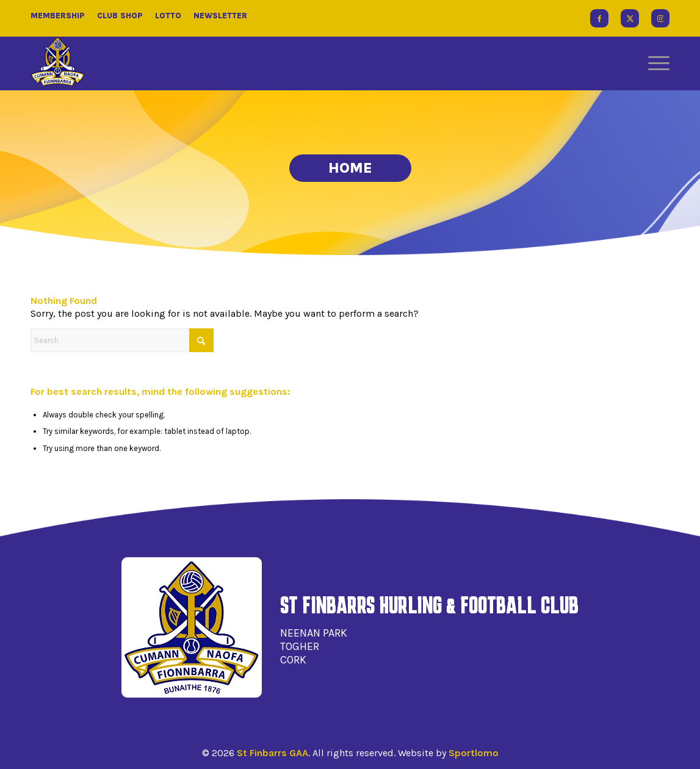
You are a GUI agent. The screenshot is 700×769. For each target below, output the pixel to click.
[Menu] (655, 63)
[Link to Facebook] (599, 18)
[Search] (122, 340)
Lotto (168, 16)
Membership (58, 16)
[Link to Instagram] (660, 18)
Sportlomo (474, 753)
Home (350, 168)
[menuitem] (655, 63)
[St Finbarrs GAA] (58, 63)
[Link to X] (630, 18)
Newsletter (220, 16)
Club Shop (120, 16)
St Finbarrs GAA (272, 753)
